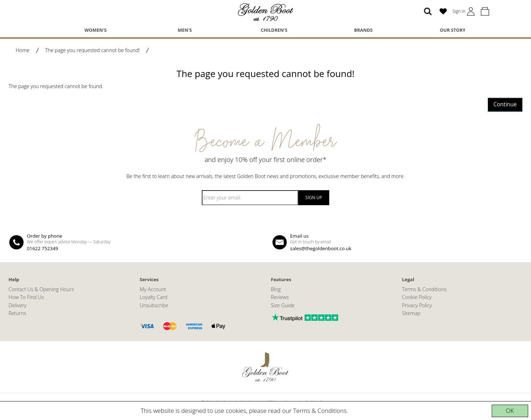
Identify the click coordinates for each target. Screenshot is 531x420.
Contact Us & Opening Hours (41, 289)
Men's (185, 30)
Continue (505, 104)
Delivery (17, 305)
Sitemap (411, 313)
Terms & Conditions (320, 411)
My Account (153, 289)
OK (510, 411)
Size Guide (283, 305)
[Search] (428, 11)
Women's (96, 30)
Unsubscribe (154, 305)
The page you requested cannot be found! (92, 50)
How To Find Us (26, 297)
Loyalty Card (153, 297)
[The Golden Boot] (266, 12)
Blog (276, 289)
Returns (17, 313)
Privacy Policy (417, 305)
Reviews (280, 297)
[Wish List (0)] (443, 11)
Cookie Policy (417, 297)
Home (23, 50)
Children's (274, 30)
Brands (363, 30)
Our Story (453, 30)
